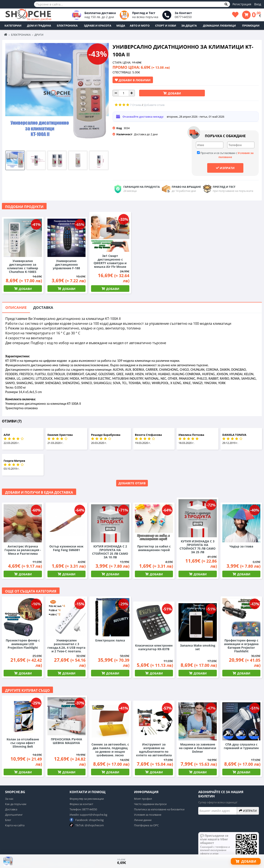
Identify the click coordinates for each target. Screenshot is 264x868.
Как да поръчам (16, 804)
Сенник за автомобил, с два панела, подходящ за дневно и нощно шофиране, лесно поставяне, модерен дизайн (110, 753)
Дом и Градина (39, 26)
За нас (9, 799)
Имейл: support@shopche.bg (88, 815)
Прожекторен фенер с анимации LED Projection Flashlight (23, 644)
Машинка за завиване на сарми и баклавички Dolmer (198, 748)
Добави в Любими (133, 80)
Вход (258, 4)
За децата (189, 26)
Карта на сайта (15, 825)
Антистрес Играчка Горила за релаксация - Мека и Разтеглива (23, 550)
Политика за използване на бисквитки (159, 809)
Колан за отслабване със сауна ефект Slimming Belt (23, 743)
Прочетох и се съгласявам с (225, 155)
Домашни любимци (219, 26)
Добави (174, 93)
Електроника (67, 26)
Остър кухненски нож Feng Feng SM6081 (66, 548)
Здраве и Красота (98, 26)
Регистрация (242, 4)
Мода (121, 26)
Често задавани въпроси (150, 804)
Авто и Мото (140, 26)
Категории (13, 26)
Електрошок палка (110, 640)
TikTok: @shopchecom (87, 825)
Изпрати (225, 168)
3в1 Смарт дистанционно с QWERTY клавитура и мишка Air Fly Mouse (110, 261)
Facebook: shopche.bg (87, 820)
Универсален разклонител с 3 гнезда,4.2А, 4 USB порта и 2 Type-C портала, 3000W (66, 648)
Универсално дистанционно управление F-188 (66, 264)
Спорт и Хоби (166, 26)
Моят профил (143, 799)
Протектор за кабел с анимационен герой (154, 548)
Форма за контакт (81, 804)
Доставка (43, 307)
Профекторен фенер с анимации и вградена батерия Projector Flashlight (241, 646)
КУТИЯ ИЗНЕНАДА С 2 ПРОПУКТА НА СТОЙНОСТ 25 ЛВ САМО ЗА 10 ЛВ (110, 552)
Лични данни (143, 820)
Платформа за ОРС (146, 825)
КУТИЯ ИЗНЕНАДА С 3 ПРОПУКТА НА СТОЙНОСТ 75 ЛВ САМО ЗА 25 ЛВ (198, 547)
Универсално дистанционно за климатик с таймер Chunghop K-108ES (23, 266)
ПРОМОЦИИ (251, 26)
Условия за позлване (148, 815)
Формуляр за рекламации (87, 799)
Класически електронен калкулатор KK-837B (154, 647)
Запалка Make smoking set (198, 647)
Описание (16, 307)
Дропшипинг (14, 815)
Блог (8, 820)
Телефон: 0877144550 (83, 809)
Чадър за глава (241, 546)
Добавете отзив (132, 483)
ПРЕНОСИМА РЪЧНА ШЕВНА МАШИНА (66, 741)
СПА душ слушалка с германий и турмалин (241, 746)
